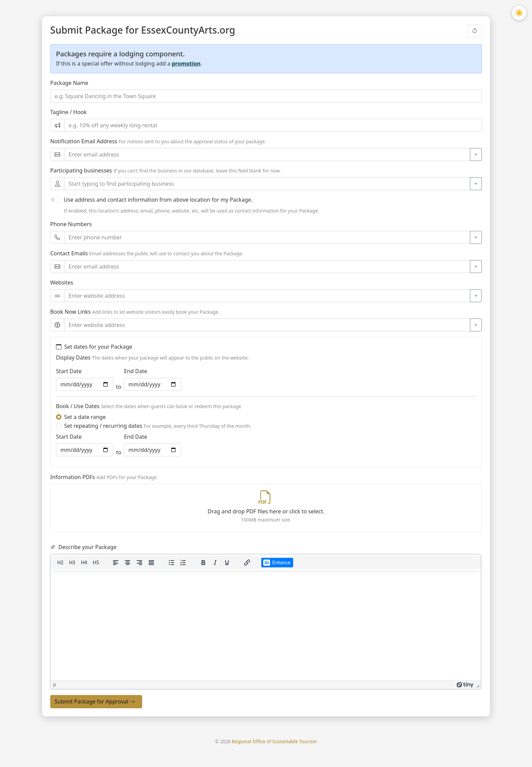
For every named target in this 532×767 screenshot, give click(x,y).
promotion (186, 63)
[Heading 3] (72, 563)
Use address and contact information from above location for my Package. (158, 200)
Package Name (69, 83)
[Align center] (128, 563)
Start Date (69, 371)
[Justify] (151, 563)
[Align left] (116, 563)
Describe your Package (83, 547)
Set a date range (85, 417)
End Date (135, 371)
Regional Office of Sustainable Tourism (274, 741)
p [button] (55, 684)
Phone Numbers (71, 224)
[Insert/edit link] (247, 563)
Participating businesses (81, 170)
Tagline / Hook (69, 112)
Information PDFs (73, 477)
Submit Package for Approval (95, 702)
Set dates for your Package (94, 347)
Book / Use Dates (78, 406)
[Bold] (203, 563)
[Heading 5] (96, 563)
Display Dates (73, 358)
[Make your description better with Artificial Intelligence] (277, 563)
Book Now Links (70, 312)
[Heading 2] (60, 563)
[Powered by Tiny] (465, 684)
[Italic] (215, 563)
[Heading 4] (84, 563)
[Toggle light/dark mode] (519, 13)
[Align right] (139, 563)
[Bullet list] (171, 563)
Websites (62, 282)
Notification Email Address (84, 141)
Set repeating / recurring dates (158, 426)
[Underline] (227, 563)
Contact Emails (69, 253)
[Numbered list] (183, 563)
